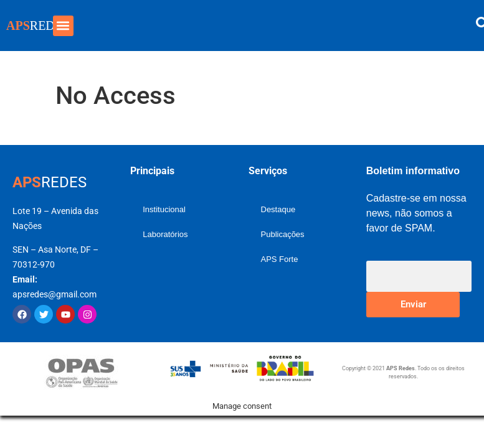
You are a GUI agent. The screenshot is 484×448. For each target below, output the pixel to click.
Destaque (278, 209)
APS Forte (280, 259)
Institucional (164, 209)
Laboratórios (165, 234)
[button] (63, 26)
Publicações (283, 234)
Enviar (413, 304)
